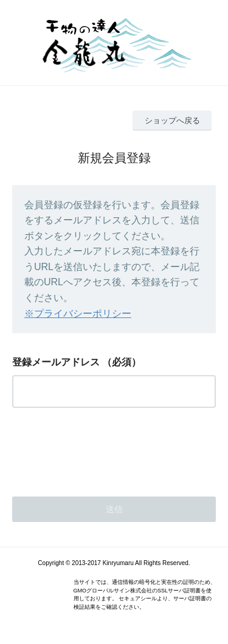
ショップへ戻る (172, 120)
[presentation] (105, 449)
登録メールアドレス (56, 362)
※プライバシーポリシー (78, 314)
